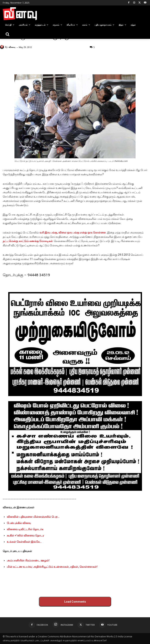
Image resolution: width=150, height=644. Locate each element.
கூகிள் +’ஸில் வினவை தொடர (25, 535)
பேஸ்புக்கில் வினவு (19, 523)
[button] (7, 34)
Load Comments (75, 602)
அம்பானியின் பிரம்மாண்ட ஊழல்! (28, 560)
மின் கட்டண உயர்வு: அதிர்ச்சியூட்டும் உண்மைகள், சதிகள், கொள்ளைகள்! (52, 567)
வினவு (12, 47)
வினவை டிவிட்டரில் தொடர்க (25, 529)
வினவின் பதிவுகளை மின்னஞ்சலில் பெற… (33, 517)
